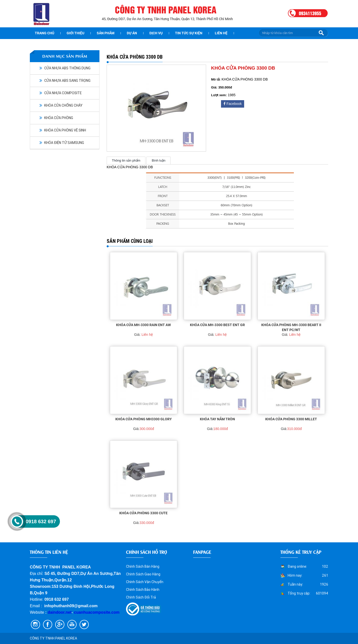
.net (68, 612)
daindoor (56, 612)
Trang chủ (45, 33)
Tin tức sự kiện (189, 33)
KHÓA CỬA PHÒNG (59, 118)
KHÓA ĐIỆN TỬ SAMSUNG (64, 143)
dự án (132, 33)
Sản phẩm (106, 33)
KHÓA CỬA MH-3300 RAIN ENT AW (143, 325)
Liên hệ (221, 33)
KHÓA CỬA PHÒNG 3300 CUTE (143, 513)
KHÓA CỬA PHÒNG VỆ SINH (65, 130)
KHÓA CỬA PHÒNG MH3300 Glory (144, 419)
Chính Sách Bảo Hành (143, 590)
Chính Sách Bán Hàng (143, 566)
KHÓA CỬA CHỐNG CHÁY (63, 105)
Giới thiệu (75, 33)
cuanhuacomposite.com (97, 612)
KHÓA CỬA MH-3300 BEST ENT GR (217, 325)
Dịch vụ (156, 33)
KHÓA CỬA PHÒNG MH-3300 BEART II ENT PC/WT (291, 327)
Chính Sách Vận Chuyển (145, 582)
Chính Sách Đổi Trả (141, 597)
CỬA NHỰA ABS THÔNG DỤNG (67, 68)
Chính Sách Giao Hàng (143, 574)
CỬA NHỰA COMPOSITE (63, 93)
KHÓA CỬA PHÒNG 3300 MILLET (291, 419)
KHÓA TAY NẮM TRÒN (217, 419)
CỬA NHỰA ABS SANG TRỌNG (67, 81)
